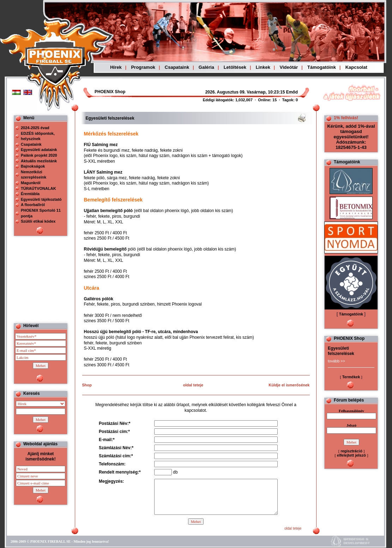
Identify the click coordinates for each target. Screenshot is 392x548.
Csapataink (177, 67)
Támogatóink (322, 67)
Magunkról (31, 183)
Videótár (289, 67)
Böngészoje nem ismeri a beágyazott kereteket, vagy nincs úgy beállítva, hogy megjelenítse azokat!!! (234, 92)
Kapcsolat (356, 67)
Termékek (351, 377)
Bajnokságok (33, 166)
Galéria (206, 67)
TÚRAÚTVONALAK (38, 188)
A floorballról (33, 205)
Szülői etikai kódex (38, 221)
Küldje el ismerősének (289, 385)
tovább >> (336, 361)
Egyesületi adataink (39, 150)
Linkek (263, 67)
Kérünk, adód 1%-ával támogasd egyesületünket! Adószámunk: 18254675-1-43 (351, 137)
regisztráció (351, 451)
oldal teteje (193, 385)
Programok (143, 67)
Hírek (116, 67)
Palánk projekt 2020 (39, 155)
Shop (87, 385)
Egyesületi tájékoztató (41, 199)
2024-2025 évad (35, 128)
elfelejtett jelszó (351, 455)
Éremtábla (30, 194)
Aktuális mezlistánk (39, 161)
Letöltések (235, 67)
